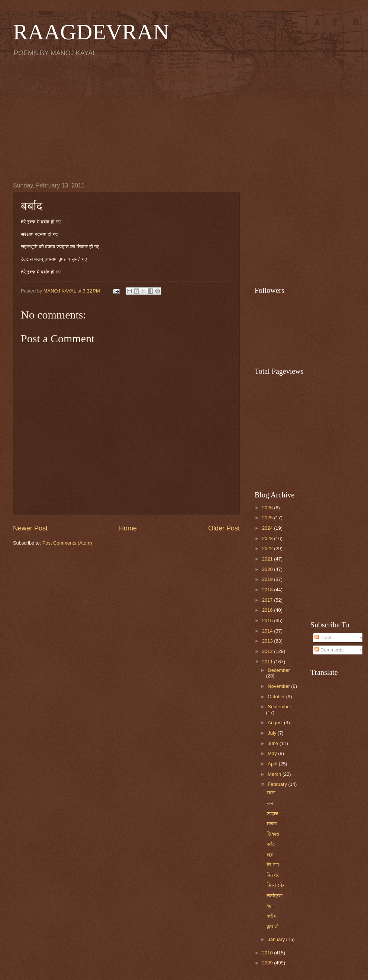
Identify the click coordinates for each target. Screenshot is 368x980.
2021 (268, 559)
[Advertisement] (184, 119)
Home (128, 528)
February (278, 784)
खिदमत (273, 834)
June (274, 743)
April (273, 764)
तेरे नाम (273, 865)
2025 (268, 518)
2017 (268, 600)
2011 (268, 662)
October (277, 697)
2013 (268, 641)
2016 (268, 610)
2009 (268, 963)
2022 (268, 548)
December (279, 670)
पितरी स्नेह (275, 885)
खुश (270, 854)
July (272, 733)
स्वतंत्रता (275, 896)
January (277, 939)
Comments (329, 650)
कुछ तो (272, 926)
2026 (268, 508)
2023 (268, 538)
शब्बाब (272, 824)
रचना (271, 793)
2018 (268, 590)
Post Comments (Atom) (67, 543)
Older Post (224, 528)
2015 (268, 620)
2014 (268, 631)
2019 (268, 579)
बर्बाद (271, 844)
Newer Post (30, 528)
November (279, 686)
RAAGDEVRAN (91, 32)
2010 (268, 953)
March (275, 774)
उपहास (272, 814)
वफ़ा (270, 906)
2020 (268, 569)
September (279, 707)
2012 (268, 651)
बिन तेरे (273, 875)
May (273, 753)
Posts (323, 638)
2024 (268, 528)
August (276, 723)
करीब (271, 916)
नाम (270, 803)
